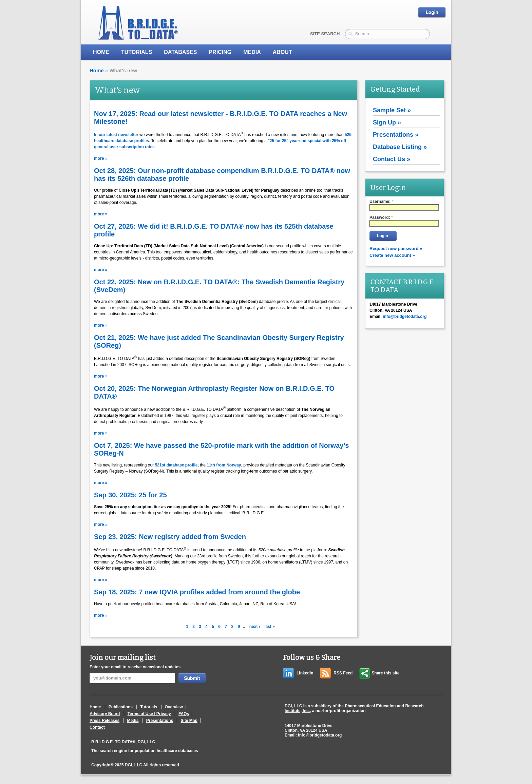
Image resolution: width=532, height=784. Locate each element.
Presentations (160, 721)
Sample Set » (392, 110)
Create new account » (392, 255)
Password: (381, 217)
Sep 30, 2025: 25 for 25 (130, 495)
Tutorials (137, 52)
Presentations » (396, 135)
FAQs (184, 714)
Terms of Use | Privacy (149, 714)
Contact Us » (392, 159)
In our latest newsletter (116, 135)
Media (133, 721)
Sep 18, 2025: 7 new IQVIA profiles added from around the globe (197, 592)
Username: (381, 202)
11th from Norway (224, 465)
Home (101, 52)
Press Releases (104, 721)
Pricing (220, 52)
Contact (97, 727)
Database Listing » (400, 147)
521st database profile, (177, 465)
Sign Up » (387, 122)
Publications (121, 707)
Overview (174, 707)
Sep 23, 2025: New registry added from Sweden (170, 537)
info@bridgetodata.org (320, 735)
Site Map (189, 721)
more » (101, 158)
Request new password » (396, 248)
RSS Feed (343, 673)
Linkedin (305, 673)
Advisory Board (105, 714)
